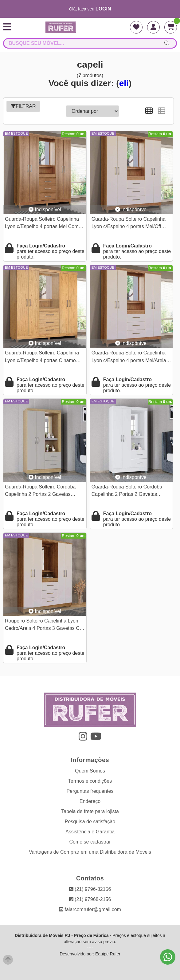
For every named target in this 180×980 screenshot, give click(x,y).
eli (124, 83)
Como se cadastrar (90, 842)
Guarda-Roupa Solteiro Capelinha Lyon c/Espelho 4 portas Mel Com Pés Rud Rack (42, 224)
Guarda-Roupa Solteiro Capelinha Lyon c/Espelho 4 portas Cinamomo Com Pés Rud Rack (44, 357)
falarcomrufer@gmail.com (90, 909)
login (103, 9)
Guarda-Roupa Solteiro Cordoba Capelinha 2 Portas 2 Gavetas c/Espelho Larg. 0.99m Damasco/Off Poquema (45, 491)
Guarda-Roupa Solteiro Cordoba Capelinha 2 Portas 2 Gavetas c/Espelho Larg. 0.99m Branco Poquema (127, 491)
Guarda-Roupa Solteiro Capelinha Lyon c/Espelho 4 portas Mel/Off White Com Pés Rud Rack (129, 224)
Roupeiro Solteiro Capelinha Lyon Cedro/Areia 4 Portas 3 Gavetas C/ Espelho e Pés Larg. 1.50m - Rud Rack (43, 625)
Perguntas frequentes (90, 791)
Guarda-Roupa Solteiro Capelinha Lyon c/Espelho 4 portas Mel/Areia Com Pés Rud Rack (129, 357)
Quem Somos (90, 771)
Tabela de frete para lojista (90, 811)
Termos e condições (90, 781)
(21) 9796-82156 (90, 889)
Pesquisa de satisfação (90, 822)
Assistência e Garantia (90, 832)
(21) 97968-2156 (90, 899)
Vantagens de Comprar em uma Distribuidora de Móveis (90, 852)
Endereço (90, 801)
